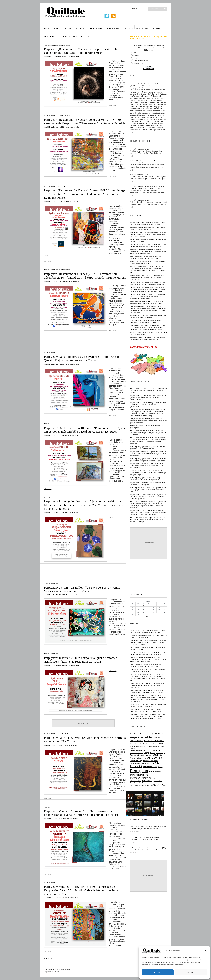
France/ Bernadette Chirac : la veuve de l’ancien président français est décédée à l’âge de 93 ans (146, 321)
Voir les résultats (149, 69)
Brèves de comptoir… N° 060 (140, 149)
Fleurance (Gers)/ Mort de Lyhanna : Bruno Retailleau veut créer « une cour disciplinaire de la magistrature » (148, 283)
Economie (80, 28)
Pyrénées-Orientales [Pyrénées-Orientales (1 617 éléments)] (141, 778)
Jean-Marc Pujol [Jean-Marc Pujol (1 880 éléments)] (154, 758)
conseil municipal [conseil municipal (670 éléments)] (136, 751)
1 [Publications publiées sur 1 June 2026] (133, 605)
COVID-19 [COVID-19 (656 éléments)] (147, 751)
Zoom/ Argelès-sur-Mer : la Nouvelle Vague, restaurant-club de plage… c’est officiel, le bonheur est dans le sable (148, 490)
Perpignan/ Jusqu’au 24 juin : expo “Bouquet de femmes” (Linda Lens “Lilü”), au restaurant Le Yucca (81, 660)
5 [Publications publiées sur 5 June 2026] (154, 605)
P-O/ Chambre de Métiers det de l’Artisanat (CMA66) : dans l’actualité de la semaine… (148, 262)
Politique (128, 28)
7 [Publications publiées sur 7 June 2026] (164, 605)
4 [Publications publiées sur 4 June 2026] (148, 605)
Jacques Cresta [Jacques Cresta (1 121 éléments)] (137, 758)
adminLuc (50, 56)
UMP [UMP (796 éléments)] (159, 785)
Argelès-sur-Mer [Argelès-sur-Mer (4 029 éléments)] (141, 737)
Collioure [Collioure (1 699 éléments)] (158, 744)
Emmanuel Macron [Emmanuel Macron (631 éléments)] (136, 753)
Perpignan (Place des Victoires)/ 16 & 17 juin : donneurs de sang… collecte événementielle (148, 229)
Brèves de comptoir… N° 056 (140, 200)
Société (62, 186)
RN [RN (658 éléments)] (154, 778)
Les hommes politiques (141, 60)
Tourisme (156, 28)
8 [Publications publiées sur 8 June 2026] (133, 608)
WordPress (56, 972)
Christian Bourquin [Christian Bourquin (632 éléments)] (146, 744)
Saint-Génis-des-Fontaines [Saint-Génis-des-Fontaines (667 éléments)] (139, 783)
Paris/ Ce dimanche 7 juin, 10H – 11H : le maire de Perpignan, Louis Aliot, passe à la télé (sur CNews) (147, 302)
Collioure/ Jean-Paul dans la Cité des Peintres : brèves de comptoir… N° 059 (149, 162)
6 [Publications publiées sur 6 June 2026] (159, 605)
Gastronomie (114, 28)
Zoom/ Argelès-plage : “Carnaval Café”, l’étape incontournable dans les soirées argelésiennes (146, 479)
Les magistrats (138, 63)
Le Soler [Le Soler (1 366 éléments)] (156, 763)
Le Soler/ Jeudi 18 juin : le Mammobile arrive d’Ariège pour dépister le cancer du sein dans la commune (148, 245)
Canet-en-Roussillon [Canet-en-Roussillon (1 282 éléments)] (154, 741)
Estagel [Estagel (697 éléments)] (147, 753)
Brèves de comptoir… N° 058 (140, 175)
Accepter (158, 972)
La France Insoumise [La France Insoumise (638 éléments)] (151, 761)
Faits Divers (142, 28)
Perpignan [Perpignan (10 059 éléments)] (139, 771)
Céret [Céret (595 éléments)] (153, 751)
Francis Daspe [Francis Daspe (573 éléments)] (161, 753)
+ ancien (48, 959)
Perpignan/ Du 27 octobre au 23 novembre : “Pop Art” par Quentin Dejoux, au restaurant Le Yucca (82, 358)
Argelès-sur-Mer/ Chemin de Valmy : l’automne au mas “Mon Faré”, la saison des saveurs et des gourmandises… (148, 405)
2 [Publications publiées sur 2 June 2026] (138, 605)
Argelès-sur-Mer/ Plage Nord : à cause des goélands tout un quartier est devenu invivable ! (148, 316)
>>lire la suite (113, 106)
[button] (206, 951)
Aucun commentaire (73, 56)
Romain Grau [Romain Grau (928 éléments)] (136, 781)
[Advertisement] (83, 341)
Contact (134, 9)
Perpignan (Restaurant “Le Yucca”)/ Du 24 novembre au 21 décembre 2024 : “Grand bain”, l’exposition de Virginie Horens (85, 276)
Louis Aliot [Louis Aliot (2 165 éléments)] (136, 766)
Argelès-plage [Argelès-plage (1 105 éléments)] (157, 734)
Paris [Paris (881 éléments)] (160, 767)
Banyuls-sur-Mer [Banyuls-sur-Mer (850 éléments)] (137, 741)
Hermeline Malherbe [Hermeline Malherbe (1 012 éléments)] (154, 755)
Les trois (136, 55)
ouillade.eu (53, 970)
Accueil (46, 28)
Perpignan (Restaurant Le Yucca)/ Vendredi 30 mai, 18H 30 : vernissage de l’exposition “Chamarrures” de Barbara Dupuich (84, 121)
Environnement (96, 28)
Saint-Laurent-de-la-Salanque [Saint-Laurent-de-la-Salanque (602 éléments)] (140, 785)
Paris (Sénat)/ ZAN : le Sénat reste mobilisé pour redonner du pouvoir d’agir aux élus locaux (146, 257)
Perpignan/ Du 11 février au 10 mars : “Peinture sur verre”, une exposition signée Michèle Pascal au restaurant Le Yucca (85, 430)
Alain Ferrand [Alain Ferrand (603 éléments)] (135, 734)
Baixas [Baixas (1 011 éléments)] (157, 738)
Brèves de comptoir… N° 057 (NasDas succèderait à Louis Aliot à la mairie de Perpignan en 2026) (147, 187)
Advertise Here (83, 723)
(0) (134, 133)
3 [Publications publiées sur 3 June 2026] (143, 605)
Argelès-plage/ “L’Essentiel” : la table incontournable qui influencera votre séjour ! (147, 484)
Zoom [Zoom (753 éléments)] (164, 785)
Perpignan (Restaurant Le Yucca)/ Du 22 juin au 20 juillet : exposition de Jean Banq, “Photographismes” (82, 51)
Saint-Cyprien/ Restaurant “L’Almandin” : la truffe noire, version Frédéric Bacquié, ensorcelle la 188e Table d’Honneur (149, 391)
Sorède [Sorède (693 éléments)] (153, 785)
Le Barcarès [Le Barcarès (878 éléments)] (145, 763)
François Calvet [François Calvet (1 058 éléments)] (137, 755)
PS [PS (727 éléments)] (147, 775)
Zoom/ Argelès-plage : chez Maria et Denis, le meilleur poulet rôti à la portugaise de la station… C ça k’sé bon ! (148, 460)
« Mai (148, 616)
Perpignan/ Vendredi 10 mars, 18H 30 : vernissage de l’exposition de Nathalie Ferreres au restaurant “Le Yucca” (82, 813)
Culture (68, 28)
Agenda (57, 28)
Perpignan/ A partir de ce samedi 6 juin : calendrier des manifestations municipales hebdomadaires (148, 338)
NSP (135, 52)
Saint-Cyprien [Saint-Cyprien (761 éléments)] (147, 781)
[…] (131, 133)
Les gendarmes (138, 58)
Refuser (191, 972)
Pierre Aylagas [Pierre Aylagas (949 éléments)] (155, 771)
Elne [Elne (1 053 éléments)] (158, 750)
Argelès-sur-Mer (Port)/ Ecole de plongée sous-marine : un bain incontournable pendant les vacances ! (148, 224)
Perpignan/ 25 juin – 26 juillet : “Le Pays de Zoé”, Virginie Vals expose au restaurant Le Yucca (82, 589)
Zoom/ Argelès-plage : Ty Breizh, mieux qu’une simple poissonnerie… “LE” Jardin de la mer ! (148, 448)
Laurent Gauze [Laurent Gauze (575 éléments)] (135, 764)
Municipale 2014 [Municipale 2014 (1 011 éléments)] (150, 767)
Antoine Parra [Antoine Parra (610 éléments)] (145, 734)
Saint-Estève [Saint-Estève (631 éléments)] (158, 781)
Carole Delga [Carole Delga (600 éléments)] (134, 744)
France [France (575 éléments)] (153, 753)
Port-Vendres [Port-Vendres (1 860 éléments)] (137, 775)
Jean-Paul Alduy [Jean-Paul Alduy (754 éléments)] (136, 761)
